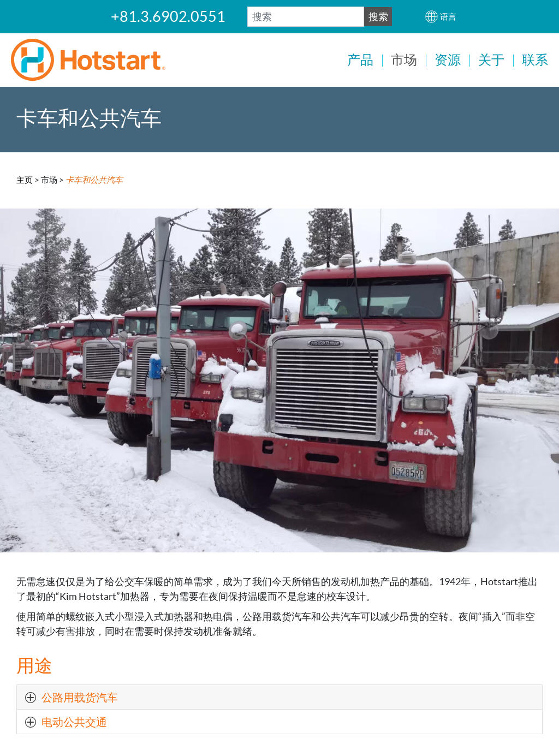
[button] (441, 17)
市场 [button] (404, 59)
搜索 (378, 17)
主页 (25, 179)
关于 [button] (491, 59)
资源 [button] (448, 59)
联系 (535, 59)
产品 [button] (360, 59)
